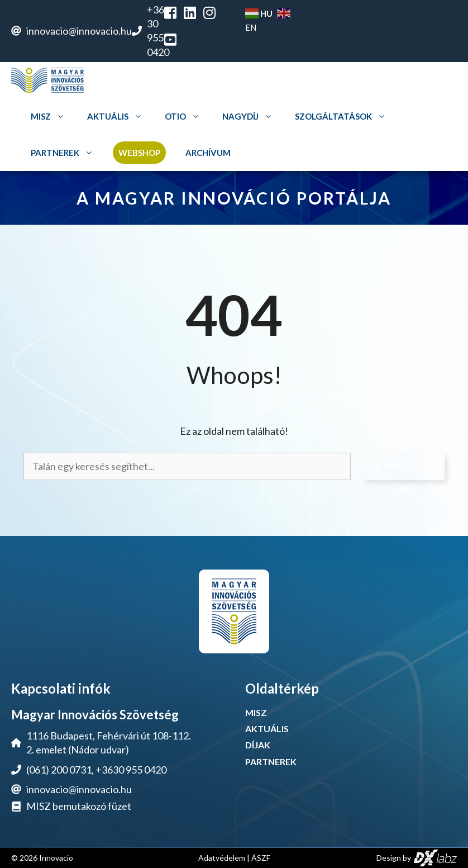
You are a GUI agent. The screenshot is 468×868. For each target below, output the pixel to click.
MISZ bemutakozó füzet (79, 806)
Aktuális (116, 117)
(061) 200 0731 (59, 770)
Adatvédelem (222, 858)
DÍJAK (258, 745)
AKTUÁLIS (267, 729)
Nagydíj (249, 117)
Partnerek (63, 153)
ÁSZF (261, 858)
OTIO (184, 117)
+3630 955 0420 (131, 770)
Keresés (403, 466)
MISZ (49, 117)
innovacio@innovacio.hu (79, 31)
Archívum (208, 153)
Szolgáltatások (342, 117)
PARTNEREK (271, 762)
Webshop (139, 153)
